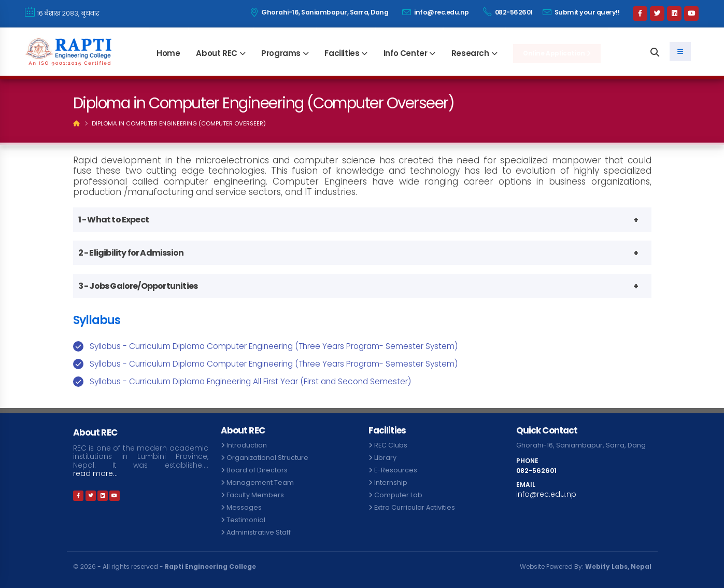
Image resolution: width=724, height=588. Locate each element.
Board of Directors (257, 470)
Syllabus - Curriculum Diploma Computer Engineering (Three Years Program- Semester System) (274, 346)
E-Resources (396, 470)
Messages (244, 507)
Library (385, 458)
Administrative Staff (259, 532)
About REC (216, 53)
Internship (391, 482)
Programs (281, 53)
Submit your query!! (581, 12)
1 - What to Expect (114, 220)
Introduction (247, 445)
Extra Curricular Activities (415, 507)
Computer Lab (398, 495)
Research (470, 53)
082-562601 (508, 12)
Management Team (260, 482)
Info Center (406, 53)
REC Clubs (391, 445)
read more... (95, 474)
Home (168, 53)
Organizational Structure (267, 458)
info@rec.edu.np (436, 12)
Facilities (342, 53)
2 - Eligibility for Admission (131, 253)
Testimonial (246, 520)
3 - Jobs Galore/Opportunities (138, 286)
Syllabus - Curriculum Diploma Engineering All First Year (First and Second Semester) (250, 381)
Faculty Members (255, 495)
